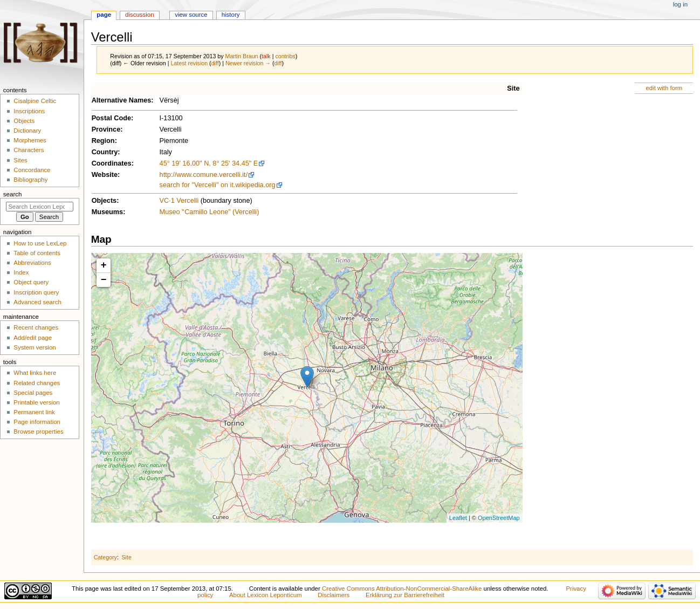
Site (513, 88)
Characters (29, 150)
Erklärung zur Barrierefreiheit (405, 595)
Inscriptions (29, 111)
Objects (104, 201)
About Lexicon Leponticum (266, 595)
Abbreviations (32, 263)
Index (21, 272)
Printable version (36, 402)
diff (215, 63)
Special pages (33, 393)
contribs (285, 56)
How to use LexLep (40, 243)
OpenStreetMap (499, 518)
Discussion (139, 15)
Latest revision (189, 63)
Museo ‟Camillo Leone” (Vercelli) (210, 212)
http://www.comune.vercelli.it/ (204, 175)
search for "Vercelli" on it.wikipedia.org (218, 185)
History (231, 15)
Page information (37, 422)
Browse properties (38, 432)
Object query (31, 282)
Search (13, 194)
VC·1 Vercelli (179, 201)
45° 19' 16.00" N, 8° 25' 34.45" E (209, 163)
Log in (680, 4)
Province (106, 129)
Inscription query (36, 292)
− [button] (104, 280)
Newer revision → (248, 63)
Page (104, 15)
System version (35, 347)
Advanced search (37, 302)
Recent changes (36, 327)
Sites (20, 160)
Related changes (37, 383)
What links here (35, 373)
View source (191, 15)
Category (105, 557)
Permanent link (34, 412)
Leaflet (458, 518)
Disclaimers (334, 595)
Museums (108, 212)
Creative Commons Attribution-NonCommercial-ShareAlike (402, 589)
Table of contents (37, 253)
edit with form (664, 88)
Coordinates (112, 163)
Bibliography (30, 180)
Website (105, 175)
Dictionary (27, 131)
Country (105, 152)
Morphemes (30, 140)
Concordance (32, 170)
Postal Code (111, 118)
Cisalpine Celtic (35, 101)
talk (266, 56)
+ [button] (104, 265)
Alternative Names (122, 100)
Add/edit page (33, 338)
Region (103, 141)
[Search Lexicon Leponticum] (40, 207)
